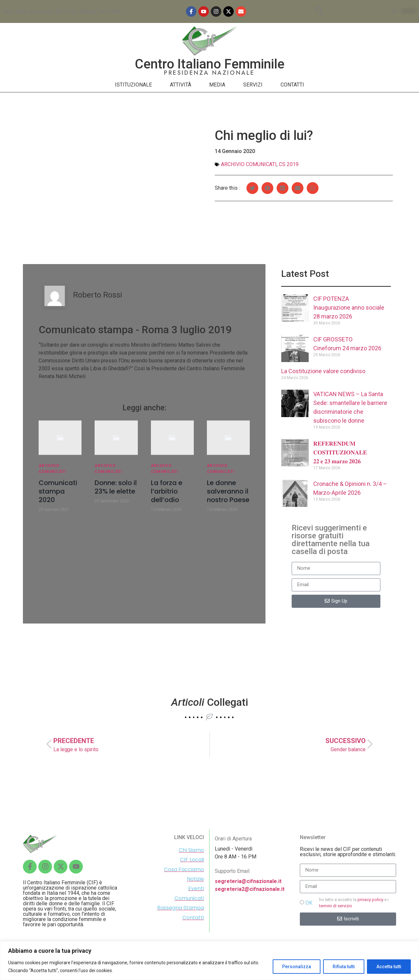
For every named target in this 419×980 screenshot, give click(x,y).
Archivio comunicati (249, 164)
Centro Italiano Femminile (210, 64)
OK (309, 903)
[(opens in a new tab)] (295, 412)
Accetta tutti (389, 967)
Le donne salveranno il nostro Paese (228, 496)
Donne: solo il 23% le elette (116, 491)
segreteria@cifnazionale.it (248, 881)
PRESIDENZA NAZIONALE (209, 73)
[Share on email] (298, 190)
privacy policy (370, 900)
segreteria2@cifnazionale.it (250, 889)
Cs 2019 (289, 164)
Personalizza (297, 967)
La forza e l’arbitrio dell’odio (167, 496)
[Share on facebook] (267, 190)
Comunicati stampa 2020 (58, 496)
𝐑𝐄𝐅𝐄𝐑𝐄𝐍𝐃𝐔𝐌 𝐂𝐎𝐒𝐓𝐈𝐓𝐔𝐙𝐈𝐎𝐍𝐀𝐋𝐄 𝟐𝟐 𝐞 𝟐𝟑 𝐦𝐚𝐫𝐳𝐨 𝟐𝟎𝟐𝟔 (340, 452)
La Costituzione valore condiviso (323, 371)
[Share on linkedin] (282, 190)
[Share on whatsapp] (313, 190)
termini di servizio (336, 906)
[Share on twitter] (252, 190)
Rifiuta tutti (344, 967)
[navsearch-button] (319, 11)
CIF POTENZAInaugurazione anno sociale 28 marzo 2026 (349, 307)
